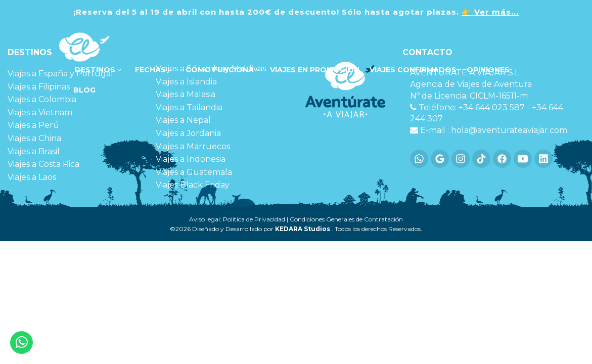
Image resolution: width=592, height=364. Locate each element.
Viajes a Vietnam (40, 112)
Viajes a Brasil (34, 151)
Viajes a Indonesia (191, 159)
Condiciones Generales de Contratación (346, 219)
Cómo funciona (222, 70)
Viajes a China (34, 138)
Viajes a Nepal (183, 120)
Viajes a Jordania (188, 133)
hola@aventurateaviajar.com (509, 130)
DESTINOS (97, 70)
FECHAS (152, 70)
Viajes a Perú (33, 125)
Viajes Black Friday (193, 185)
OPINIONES (488, 70)
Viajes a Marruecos (193, 146)
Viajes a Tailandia (189, 107)
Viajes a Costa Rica (43, 164)
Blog (83, 90)
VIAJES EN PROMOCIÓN (315, 70)
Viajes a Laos (32, 177)
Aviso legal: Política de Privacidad (237, 219)
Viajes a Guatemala (194, 172)
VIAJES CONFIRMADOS (413, 70)
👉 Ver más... (490, 12)
